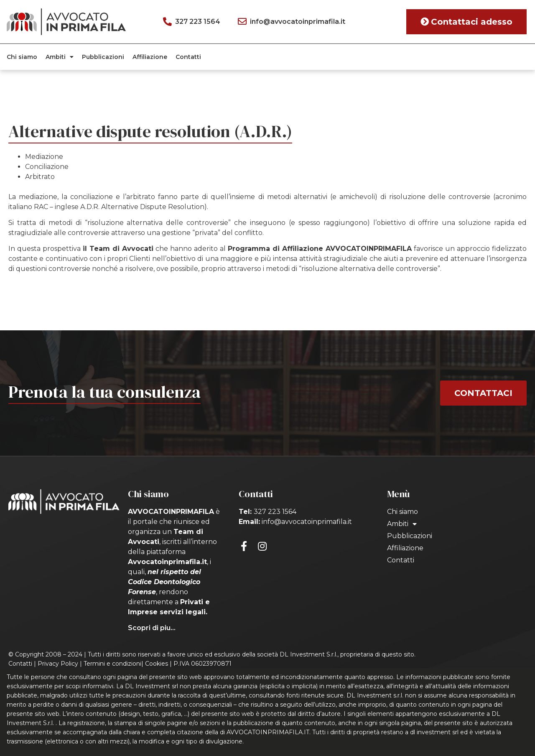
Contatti (188, 57)
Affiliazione (150, 57)
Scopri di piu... (152, 628)
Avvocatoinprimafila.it (167, 562)
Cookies (157, 664)
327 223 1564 (275, 512)
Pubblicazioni (103, 57)
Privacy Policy (58, 664)
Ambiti (60, 57)
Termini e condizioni (112, 664)
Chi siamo (22, 57)
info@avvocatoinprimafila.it (307, 522)
